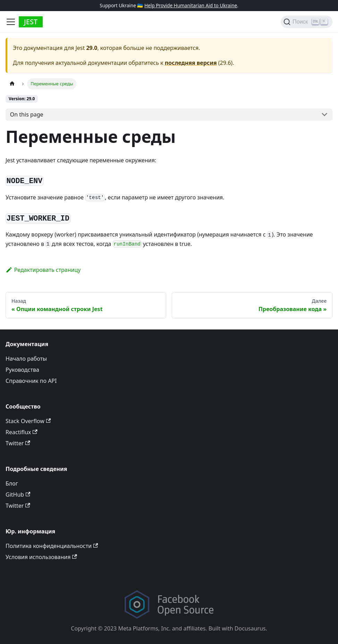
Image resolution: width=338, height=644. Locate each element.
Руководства (22, 370)
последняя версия (191, 63)
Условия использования (41, 557)
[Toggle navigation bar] (11, 22)
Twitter (18, 443)
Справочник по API (31, 381)
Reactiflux (22, 432)
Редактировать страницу (43, 270)
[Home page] (12, 84)
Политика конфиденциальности (52, 546)
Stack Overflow (28, 421)
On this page (27, 114)
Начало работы (26, 359)
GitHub (18, 495)
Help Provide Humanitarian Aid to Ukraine (191, 5)
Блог (12, 483)
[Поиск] (307, 22)
